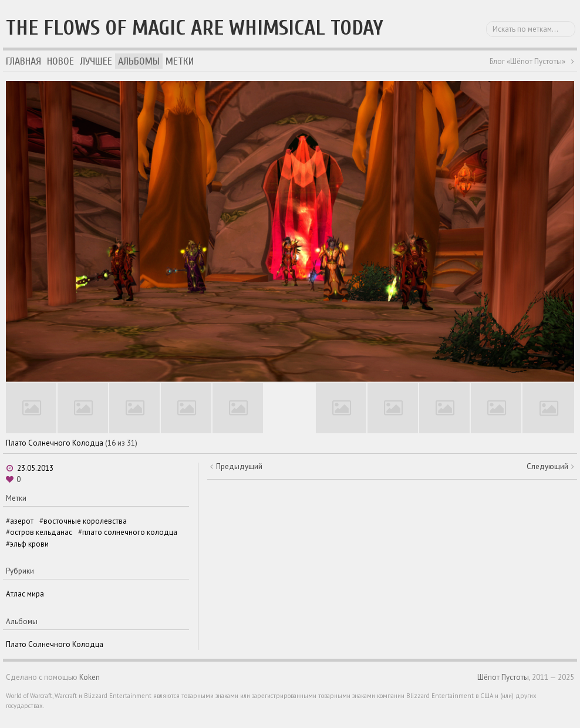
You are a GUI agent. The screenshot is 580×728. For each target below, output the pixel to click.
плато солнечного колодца (130, 532)
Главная (23, 61)
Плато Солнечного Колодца (55, 443)
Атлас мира (25, 594)
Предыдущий (239, 466)
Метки (180, 61)
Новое (60, 61)
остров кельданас (41, 532)
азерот (22, 521)
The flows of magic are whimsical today (195, 28)
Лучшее (96, 61)
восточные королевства (85, 521)
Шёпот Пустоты (503, 677)
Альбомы (139, 61)
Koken (90, 677)
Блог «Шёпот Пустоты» (527, 61)
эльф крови (29, 544)
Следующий (547, 466)
